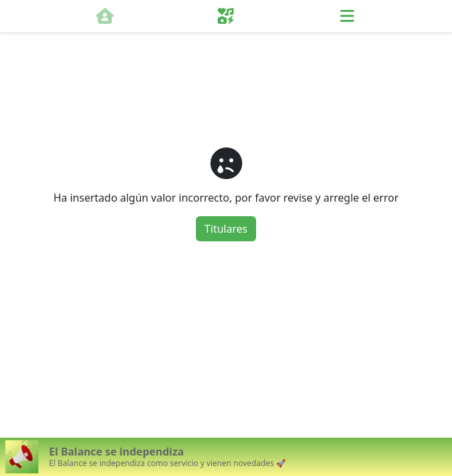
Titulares (226, 229)
